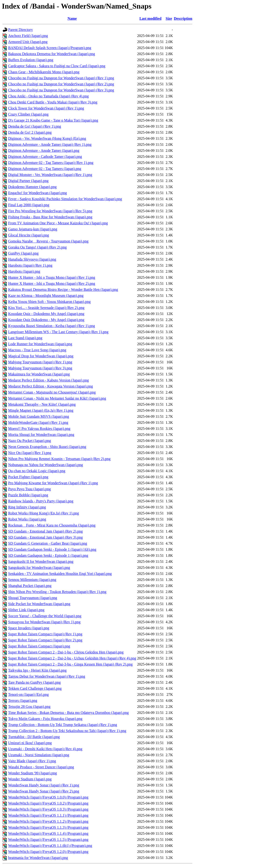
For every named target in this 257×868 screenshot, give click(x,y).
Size (169, 18)
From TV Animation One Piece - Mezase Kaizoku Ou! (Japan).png (58, 223)
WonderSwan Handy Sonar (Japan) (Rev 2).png (44, 791)
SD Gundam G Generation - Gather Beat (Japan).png (48, 543)
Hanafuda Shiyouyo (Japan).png (32, 259)
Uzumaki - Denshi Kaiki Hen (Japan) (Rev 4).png (45, 749)
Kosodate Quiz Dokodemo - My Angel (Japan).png (46, 320)
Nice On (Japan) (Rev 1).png (30, 453)
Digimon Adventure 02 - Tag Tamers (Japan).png (45, 169)
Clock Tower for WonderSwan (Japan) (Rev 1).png (46, 108)
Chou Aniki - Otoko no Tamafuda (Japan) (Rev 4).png (48, 96)
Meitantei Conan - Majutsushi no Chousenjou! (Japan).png (52, 392)
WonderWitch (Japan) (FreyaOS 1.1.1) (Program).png (48, 815)
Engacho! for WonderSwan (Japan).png (38, 193)
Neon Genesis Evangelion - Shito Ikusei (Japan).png (47, 447)
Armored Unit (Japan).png (28, 42)
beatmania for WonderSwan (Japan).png (38, 858)
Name (72, 18)
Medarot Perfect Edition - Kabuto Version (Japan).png (48, 380)
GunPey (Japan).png (23, 253)
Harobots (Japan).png (24, 271)
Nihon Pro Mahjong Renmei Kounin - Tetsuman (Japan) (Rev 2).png (59, 459)
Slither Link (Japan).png (26, 610)
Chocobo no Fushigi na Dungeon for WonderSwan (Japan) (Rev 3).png (61, 90)
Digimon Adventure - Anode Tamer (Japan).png (44, 151)
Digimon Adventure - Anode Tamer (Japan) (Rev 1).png (50, 144)
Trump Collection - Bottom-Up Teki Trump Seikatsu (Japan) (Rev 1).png (63, 725)
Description (183, 18)
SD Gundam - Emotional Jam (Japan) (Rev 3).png (45, 537)
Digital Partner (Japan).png (28, 181)
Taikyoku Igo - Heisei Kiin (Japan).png (37, 670)
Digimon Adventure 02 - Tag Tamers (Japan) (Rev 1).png (51, 163)
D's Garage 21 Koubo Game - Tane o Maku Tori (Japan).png (53, 120)
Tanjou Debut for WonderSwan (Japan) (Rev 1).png (47, 676)
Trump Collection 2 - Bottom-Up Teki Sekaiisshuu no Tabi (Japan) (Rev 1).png (67, 731)
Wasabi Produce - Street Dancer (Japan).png (41, 767)
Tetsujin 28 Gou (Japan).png (29, 707)
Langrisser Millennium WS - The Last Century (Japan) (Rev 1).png (58, 332)
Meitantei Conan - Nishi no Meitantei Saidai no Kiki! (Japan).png (57, 398)
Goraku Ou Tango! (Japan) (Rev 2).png (37, 247)
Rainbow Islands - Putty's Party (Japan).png (41, 501)
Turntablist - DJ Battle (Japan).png (34, 737)
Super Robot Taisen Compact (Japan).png (39, 646)
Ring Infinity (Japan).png (27, 507)
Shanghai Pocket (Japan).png (30, 586)
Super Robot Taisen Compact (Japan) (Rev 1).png (45, 634)
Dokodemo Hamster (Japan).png (32, 187)
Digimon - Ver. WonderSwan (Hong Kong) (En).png (47, 138)
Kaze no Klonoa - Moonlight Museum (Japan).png (46, 296)
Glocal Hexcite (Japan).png (28, 235)
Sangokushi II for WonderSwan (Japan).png (41, 562)
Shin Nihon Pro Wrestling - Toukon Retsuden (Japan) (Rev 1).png (57, 592)
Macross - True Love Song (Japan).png (37, 350)
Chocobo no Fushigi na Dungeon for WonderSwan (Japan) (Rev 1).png (61, 78)
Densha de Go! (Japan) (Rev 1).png (35, 126)
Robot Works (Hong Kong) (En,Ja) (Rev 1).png (43, 513)
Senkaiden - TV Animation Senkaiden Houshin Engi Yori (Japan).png (60, 574)
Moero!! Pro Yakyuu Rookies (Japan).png (39, 429)
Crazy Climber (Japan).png (28, 114)
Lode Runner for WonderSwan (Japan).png (40, 344)
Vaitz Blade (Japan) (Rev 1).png (32, 761)
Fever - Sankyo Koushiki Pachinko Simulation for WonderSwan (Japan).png (65, 199)
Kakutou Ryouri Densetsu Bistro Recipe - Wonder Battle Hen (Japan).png (63, 290)
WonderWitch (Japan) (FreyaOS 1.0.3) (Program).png (48, 809)
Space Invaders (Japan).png (29, 628)
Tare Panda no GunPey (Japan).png (34, 682)
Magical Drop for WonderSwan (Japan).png (41, 356)
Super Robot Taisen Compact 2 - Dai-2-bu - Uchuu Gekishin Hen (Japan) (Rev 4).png (72, 658)
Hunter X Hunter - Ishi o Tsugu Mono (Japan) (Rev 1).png (52, 277)
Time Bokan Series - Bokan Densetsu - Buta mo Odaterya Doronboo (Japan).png (68, 713)
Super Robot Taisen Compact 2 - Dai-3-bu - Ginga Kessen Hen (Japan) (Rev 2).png (70, 664)
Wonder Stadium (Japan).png (30, 779)
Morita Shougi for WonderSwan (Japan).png (41, 435)
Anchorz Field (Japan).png (28, 36)
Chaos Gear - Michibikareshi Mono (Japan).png (44, 72)
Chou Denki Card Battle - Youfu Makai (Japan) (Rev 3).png (53, 102)
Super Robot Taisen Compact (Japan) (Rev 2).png (45, 640)
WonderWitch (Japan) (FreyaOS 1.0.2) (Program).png (48, 803)
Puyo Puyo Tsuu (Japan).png (29, 489)
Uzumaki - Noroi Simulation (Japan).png (39, 755)
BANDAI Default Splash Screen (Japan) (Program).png (50, 48)
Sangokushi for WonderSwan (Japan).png (39, 568)
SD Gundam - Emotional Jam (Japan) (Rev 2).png (45, 531)
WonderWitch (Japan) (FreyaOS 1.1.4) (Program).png (48, 833)
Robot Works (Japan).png (27, 519)
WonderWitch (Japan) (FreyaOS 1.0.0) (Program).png (48, 797)
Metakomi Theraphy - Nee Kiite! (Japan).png (42, 404)
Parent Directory (20, 30)
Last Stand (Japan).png (25, 338)
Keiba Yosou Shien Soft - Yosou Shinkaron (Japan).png (49, 302)
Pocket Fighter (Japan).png (28, 477)
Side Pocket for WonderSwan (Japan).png (39, 604)
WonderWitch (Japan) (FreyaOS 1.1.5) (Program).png (48, 840)
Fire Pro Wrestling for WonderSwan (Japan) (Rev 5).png (50, 211)
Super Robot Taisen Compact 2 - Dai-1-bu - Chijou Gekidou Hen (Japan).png (66, 652)
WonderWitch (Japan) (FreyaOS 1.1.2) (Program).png (48, 821)
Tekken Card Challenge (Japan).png (35, 688)
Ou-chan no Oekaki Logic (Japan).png (37, 471)
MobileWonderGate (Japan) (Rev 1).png (38, 422)
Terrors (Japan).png (23, 701)
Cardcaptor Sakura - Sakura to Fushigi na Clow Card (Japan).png (57, 66)
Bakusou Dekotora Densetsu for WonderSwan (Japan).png (52, 54)
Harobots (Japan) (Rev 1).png (30, 265)
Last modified (150, 18)
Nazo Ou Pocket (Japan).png (30, 441)
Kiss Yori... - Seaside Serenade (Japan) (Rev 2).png (46, 308)
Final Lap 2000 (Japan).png (29, 205)
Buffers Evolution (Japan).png (31, 60)
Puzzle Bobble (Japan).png (28, 495)
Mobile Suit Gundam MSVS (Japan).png (39, 416)
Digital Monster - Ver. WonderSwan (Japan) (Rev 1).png (50, 175)
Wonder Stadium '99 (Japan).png (33, 773)
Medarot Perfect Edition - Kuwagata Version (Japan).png (50, 386)
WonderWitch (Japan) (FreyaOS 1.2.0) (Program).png (48, 852)
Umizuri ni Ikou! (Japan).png (30, 743)
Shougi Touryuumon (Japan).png (33, 598)
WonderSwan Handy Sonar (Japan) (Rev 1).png (44, 785)
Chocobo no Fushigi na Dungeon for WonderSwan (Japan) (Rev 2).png (61, 84)
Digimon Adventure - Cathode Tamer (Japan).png (45, 157)
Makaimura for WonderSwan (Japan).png (39, 374)
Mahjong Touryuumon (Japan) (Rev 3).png (40, 368)
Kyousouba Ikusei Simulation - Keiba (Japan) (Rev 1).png (52, 326)
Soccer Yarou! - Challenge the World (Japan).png (45, 616)
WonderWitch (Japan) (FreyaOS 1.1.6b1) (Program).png (50, 846)
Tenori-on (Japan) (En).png (28, 694)
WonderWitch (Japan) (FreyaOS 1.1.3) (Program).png (48, 827)
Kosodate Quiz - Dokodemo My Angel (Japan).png (46, 314)
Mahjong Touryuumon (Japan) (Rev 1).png (40, 362)
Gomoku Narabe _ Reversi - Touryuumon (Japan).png (48, 241)
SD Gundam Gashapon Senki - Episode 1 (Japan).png (48, 555)
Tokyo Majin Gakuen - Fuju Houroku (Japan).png (45, 719)
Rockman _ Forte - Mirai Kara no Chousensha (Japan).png (52, 525)
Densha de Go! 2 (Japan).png (30, 132)
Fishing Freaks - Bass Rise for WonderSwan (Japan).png (50, 217)
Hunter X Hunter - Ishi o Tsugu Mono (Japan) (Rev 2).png (52, 283)
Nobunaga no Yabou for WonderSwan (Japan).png (45, 465)
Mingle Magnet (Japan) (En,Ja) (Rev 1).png (41, 410)
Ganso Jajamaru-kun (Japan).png (33, 229)
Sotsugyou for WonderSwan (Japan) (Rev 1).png (44, 622)
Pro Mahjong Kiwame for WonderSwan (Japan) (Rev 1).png (53, 483)
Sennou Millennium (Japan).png (32, 580)
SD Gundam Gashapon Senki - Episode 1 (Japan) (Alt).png (52, 549)
